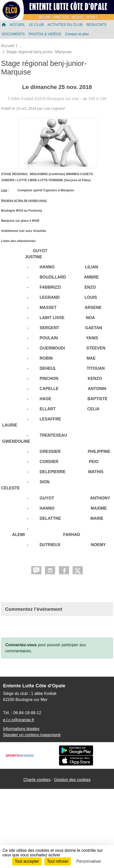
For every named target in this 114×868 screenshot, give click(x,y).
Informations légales (21, 729)
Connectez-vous (21, 645)
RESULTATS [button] (96, 25)
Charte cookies (37, 780)
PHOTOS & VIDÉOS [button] (45, 34)
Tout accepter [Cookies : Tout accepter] (27, 861)
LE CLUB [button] (36, 25)
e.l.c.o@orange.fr (19, 720)
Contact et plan (77, 34)
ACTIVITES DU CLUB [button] (65, 25)
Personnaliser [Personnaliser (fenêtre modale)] (89, 861)
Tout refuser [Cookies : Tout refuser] (58, 861)
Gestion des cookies (72, 780)
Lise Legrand (54, 108)
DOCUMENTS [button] (13, 34)
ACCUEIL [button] (17, 25)
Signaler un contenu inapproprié (32, 735)
